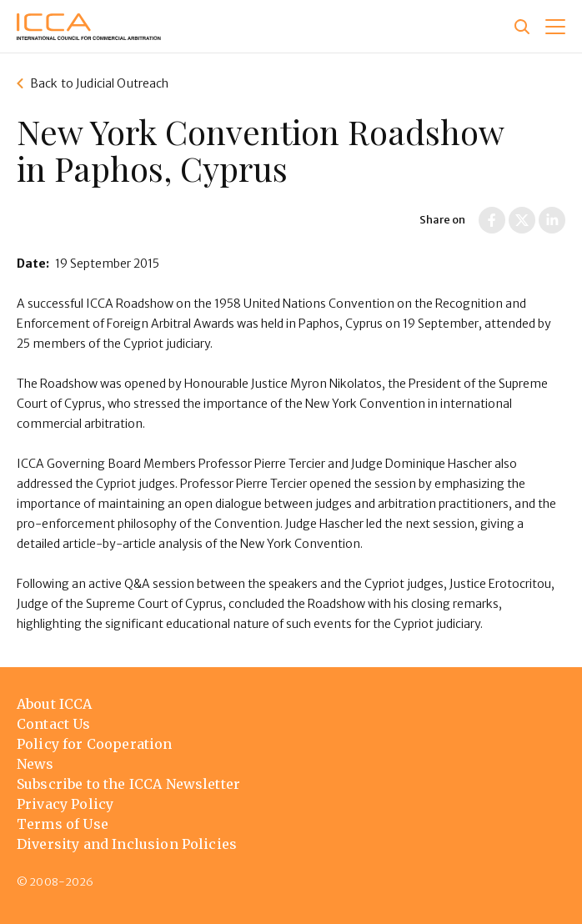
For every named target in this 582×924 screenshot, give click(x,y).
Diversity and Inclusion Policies (127, 844)
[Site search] (522, 27)
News (35, 764)
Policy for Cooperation (95, 744)
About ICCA (55, 704)
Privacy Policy (65, 804)
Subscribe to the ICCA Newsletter (128, 784)
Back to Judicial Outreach (100, 83)
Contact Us (54, 724)
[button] (555, 27)
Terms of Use (63, 824)
